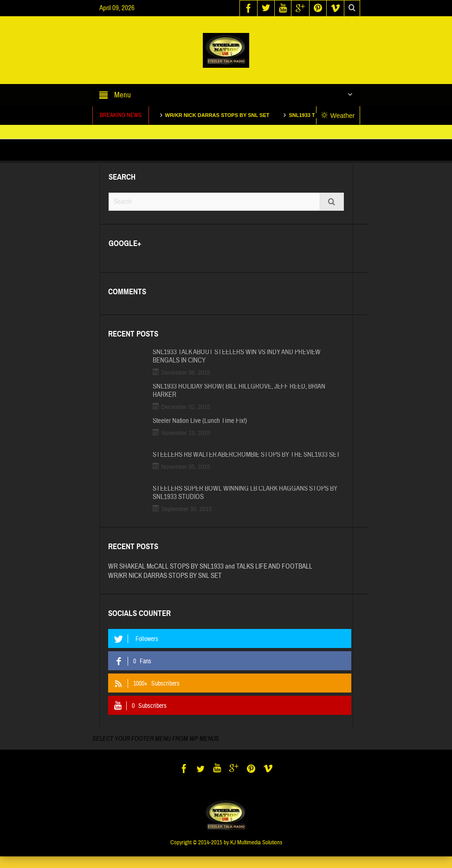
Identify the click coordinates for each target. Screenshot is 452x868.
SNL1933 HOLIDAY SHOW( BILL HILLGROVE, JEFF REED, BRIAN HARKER (239, 391)
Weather (338, 116)
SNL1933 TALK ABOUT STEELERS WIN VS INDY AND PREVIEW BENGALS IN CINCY (237, 356)
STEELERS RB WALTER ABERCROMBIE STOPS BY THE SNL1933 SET (246, 455)
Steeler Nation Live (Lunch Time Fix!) (200, 421)
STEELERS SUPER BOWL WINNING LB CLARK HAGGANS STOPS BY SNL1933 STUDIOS (245, 493)
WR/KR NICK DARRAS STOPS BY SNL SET (224, 115)
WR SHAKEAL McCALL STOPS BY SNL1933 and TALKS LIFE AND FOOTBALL (210, 567)
